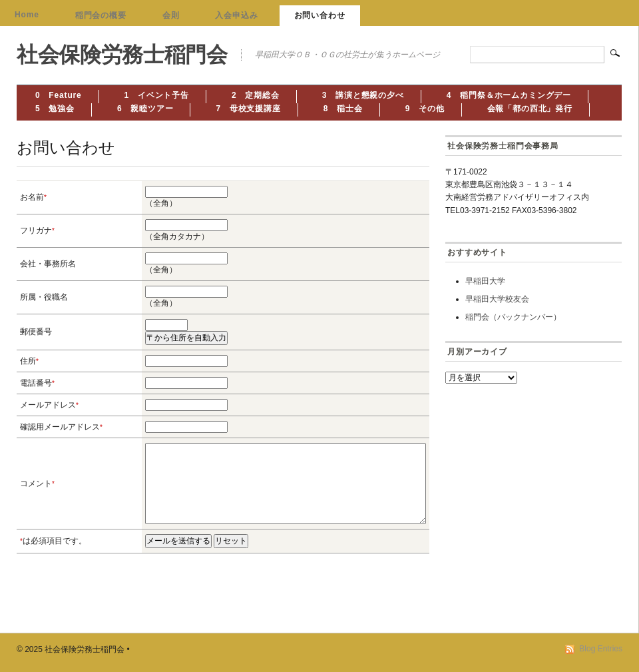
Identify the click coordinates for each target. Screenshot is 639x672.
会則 (171, 15)
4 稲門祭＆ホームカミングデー (509, 95)
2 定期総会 (256, 95)
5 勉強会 (55, 109)
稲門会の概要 (101, 15)
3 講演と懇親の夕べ (363, 95)
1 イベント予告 (157, 95)
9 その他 (425, 109)
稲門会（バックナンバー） (513, 317)
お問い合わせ (320, 15)
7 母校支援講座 (248, 109)
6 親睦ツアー (145, 109)
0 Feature (59, 95)
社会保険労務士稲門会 (122, 55)
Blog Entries (601, 649)
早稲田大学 (485, 281)
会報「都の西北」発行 (530, 109)
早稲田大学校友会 (497, 299)
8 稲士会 (343, 109)
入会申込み (236, 15)
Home (27, 15)
